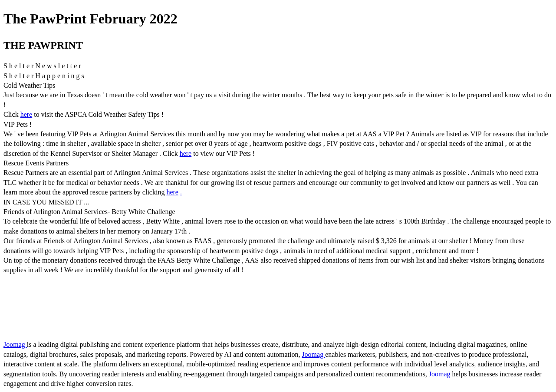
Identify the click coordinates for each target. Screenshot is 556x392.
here (26, 114)
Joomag (15, 344)
